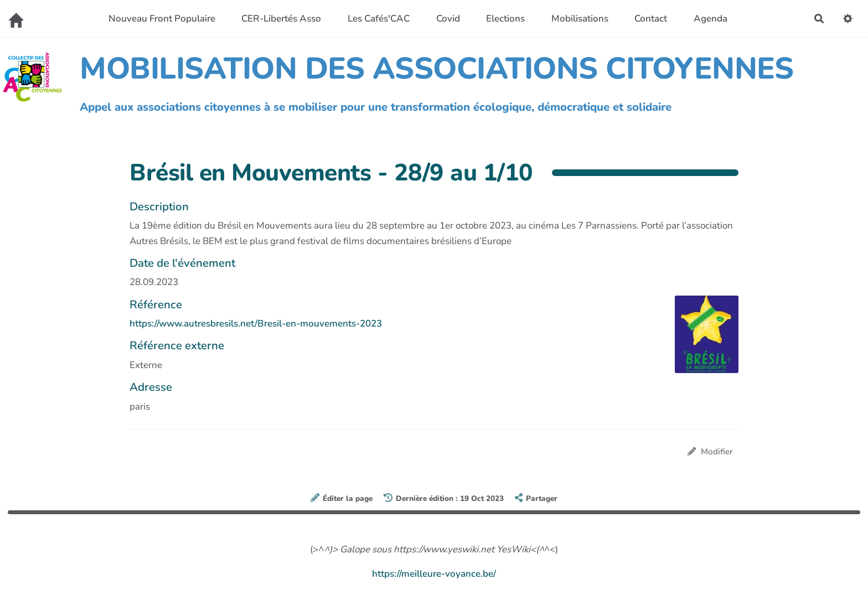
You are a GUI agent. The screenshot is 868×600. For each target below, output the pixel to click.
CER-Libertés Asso (281, 19)
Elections (505, 19)
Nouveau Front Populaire (162, 19)
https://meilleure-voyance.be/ (434, 574)
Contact (651, 19)
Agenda (711, 19)
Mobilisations (580, 19)
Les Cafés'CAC (379, 19)
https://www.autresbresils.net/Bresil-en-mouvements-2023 (256, 324)
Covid (448, 19)
